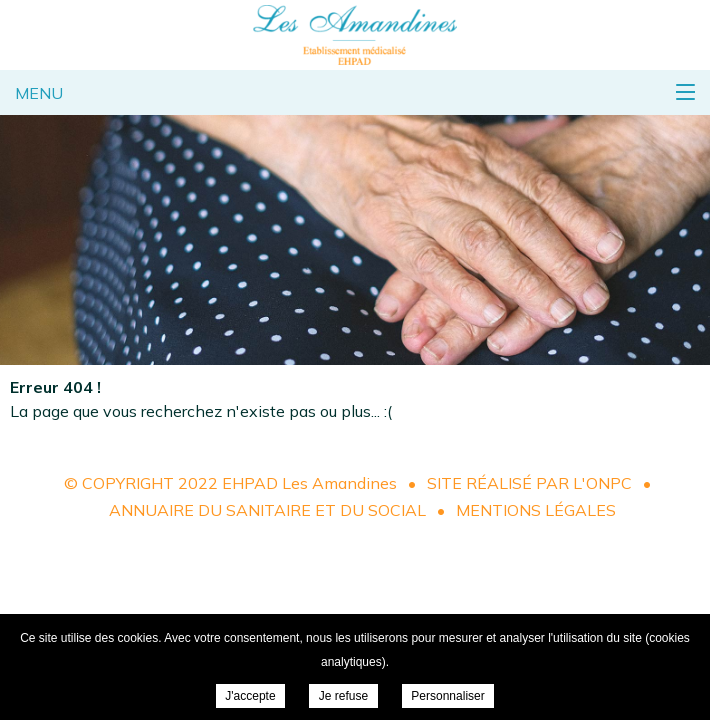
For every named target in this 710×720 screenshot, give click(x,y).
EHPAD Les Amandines (355, 35)
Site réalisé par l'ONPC (529, 483)
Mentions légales (536, 510)
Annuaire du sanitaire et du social (267, 510)
